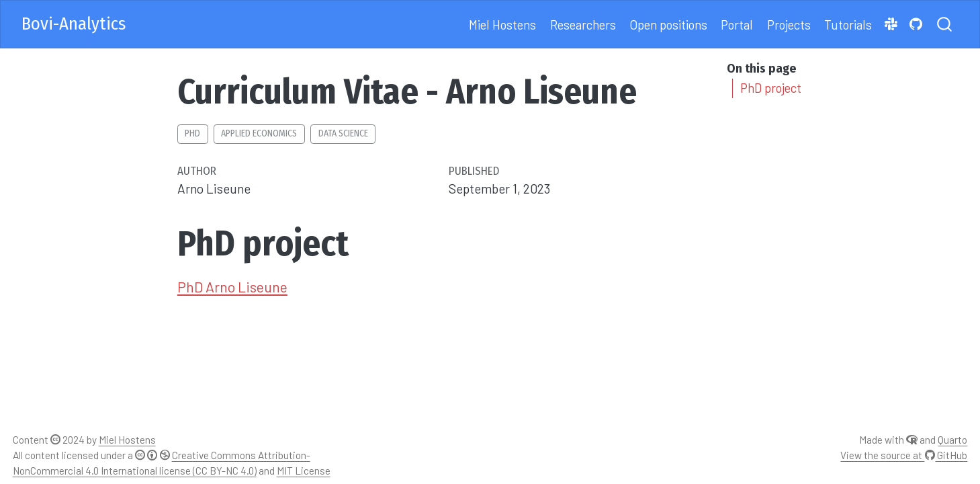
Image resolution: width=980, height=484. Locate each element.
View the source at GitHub (904, 455)
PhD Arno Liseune (232, 287)
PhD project (771, 88)
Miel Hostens (127, 440)
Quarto (952, 440)
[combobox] (945, 24)
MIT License (304, 471)
